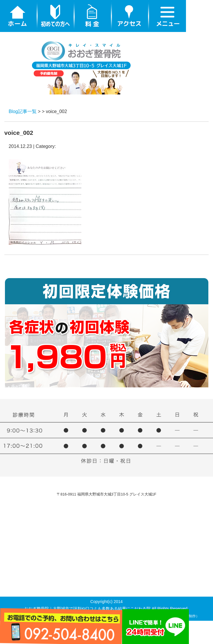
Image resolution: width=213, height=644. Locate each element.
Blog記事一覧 (23, 111)
